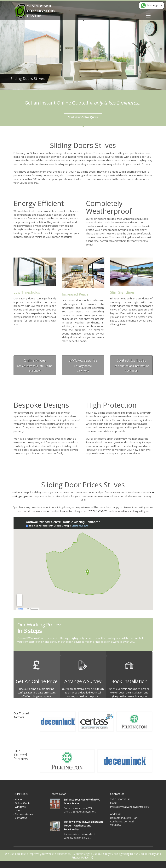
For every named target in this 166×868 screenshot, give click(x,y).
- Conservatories (23, 814)
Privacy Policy (80, 857)
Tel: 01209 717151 (120, 799)
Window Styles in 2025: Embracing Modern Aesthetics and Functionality (84, 826)
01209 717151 (95, 511)
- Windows (20, 807)
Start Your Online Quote (83, 117)
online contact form (54, 511)
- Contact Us (20, 818)
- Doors (18, 810)
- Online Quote (22, 803)
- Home (18, 799)
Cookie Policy (147, 854)
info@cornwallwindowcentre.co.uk (130, 807)
